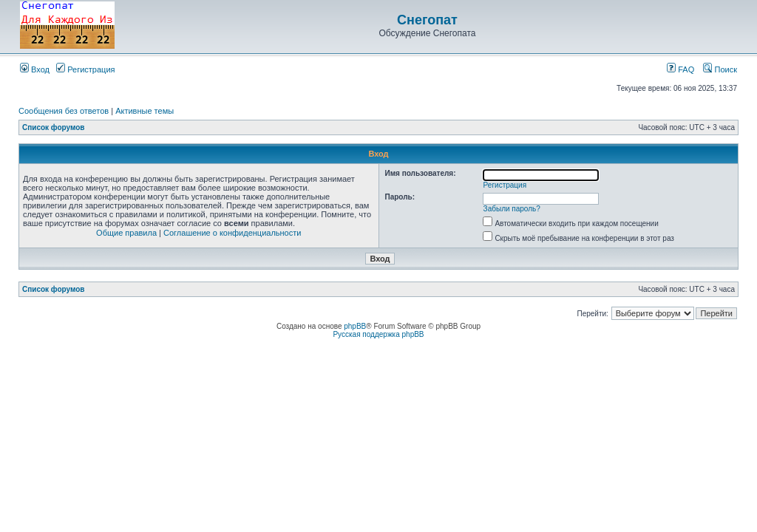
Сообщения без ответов (64, 111)
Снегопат (427, 20)
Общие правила (126, 233)
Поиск (720, 69)
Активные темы (145, 111)
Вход (35, 69)
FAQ (680, 69)
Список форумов (54, 127)
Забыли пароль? (512, 209)
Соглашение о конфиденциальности (232, 233)
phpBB (355, 326)
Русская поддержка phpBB (378, 334)
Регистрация (85, 69)
